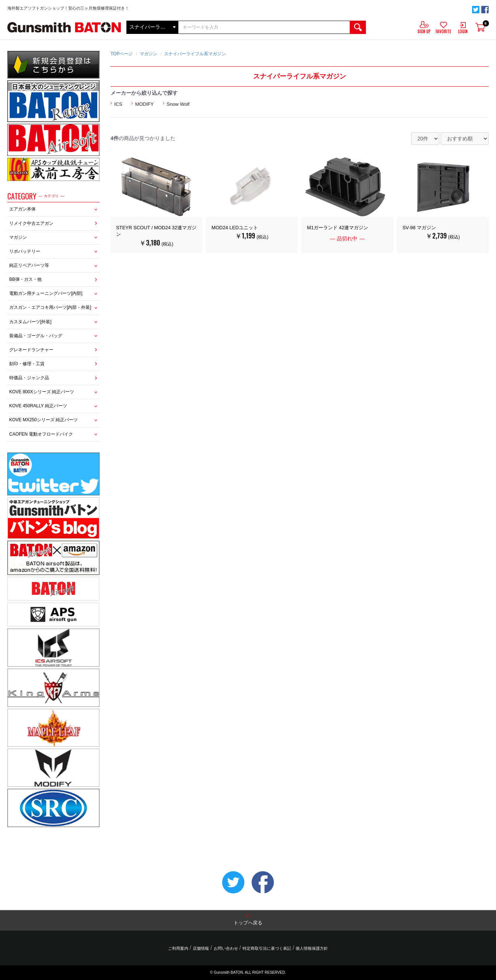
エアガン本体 (22, 209)
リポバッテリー (25, 251)
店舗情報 (201, 948)
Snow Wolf (178, 104)
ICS (118, 104)
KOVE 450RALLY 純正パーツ (38, 406)
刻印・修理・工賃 (27, 364)
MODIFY (145, 104)
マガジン (18, 237)
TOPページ (122, 54)
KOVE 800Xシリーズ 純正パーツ (42, 392)
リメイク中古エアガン (31, 223)
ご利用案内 (178, 948)
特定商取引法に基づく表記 (267, 948)
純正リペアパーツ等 (29, 265)
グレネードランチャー (31, 350)
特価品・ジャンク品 (29, 378)
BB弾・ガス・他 (25, 279)
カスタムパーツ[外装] (30, 322)
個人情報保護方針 (312, 948)
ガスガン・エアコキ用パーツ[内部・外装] (50, 307)
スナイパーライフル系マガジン (195, 54)
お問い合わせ (226, 948)
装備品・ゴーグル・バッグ (36, 336)
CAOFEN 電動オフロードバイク (41, 434)
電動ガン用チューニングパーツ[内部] (46, 293)
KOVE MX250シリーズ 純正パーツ (43, 420)
